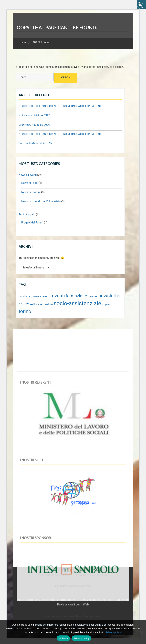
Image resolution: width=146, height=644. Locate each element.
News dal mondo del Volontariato (41, 201)
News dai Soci (30, 183)
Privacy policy (113, 632)
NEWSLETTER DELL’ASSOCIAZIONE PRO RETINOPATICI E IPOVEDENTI (60, 106)
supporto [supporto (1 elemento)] (106, 305)
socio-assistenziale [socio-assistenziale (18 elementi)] (77, 303)
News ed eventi (28, 175)
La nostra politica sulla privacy (73, 586)
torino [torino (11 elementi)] (25, 311)
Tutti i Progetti (27, 214)
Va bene (63, 638)
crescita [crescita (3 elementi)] (46, 296)
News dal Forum (31, 192)
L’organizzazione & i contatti (93, 575)
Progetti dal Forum (32, 223)
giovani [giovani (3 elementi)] (93, 296)
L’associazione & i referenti (53, 575)
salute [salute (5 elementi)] (24, 304)
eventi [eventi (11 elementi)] (59, 296)
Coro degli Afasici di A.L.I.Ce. (36, 143)
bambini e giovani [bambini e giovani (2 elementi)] (29, 296)
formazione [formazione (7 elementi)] (76, 296)
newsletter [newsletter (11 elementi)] (110, 296)
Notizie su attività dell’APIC (35, 115)
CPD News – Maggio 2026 (34, 125)
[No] (141, 632)
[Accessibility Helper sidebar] (141, 5)
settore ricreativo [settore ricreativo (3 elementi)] (41, 304)
